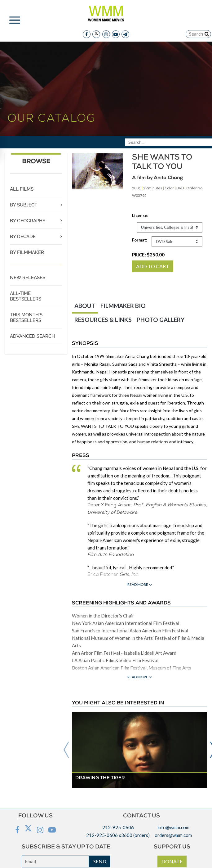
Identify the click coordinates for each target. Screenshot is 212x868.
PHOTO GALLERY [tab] (161, 320)
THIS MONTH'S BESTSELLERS (26, 318)
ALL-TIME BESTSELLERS (26, 296)
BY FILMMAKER (27, 252)
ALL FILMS (22, 189)
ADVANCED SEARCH (32, 336)
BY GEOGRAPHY (28, 221)
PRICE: (148, 255)
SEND (100, 839)
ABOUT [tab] (85, 306)
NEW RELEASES (28, 278)
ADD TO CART (153, 266)
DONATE (172, 839)
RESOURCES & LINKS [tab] (103, 320)
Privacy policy (106, 857)
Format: (139, 240)
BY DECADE (23, 237)
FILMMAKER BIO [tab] (123, 306)
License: (140, 215)
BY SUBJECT (24, 205)
